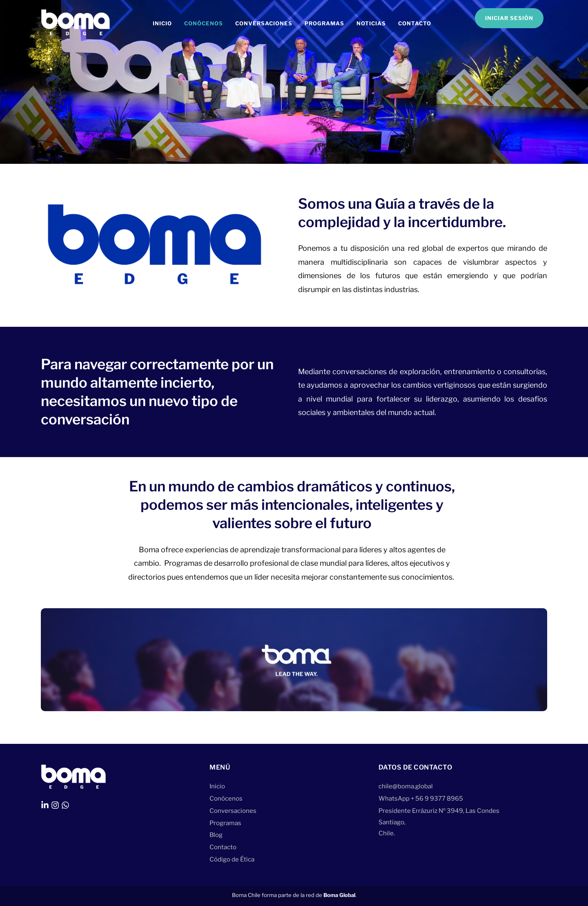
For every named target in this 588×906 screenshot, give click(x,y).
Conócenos (204, 23)
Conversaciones (264, 23)
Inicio (162, 23)
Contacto (415, 23)
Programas (324, 23)
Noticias (371, 23)
